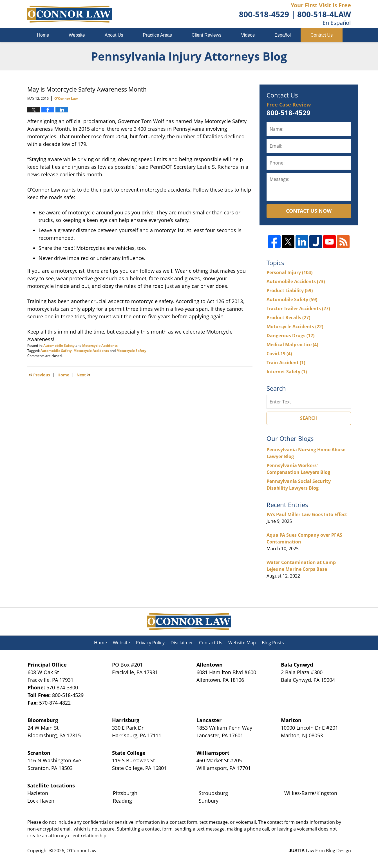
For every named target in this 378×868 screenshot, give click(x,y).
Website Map (242, 643)
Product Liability (290, 290)
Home (43, 35)
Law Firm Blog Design (320, 851)
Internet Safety (287, 372)
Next (83, 374)
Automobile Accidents (296, 281)
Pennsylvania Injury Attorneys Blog (70, 14)
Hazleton (38, 793)
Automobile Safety (59, 346)
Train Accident (286, 363)
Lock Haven (41, 801)
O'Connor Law (81, 851)
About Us (114, 35)
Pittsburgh (125, 793)
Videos (248, 35)
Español (283, 35)
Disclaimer (182, 643)
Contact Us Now (309, 211)
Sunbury (209, 801)
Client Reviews (207, 35)
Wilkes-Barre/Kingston (311, 793)
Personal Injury (289, 272)
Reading (122, 801)
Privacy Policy (150, 643)
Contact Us (322, 35)
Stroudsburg (213, 793)
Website (77, 35)
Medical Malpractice (292, 345)
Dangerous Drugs (290, 336)
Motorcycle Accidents (100, 346)
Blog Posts (273, 643)
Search (309, 418)
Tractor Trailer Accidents (298, 308)
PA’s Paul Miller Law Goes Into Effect (307, 514)
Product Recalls (288, 318)
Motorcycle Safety (131, 351)
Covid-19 (279, 354)
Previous (39, 374)
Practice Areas (157, 35)
